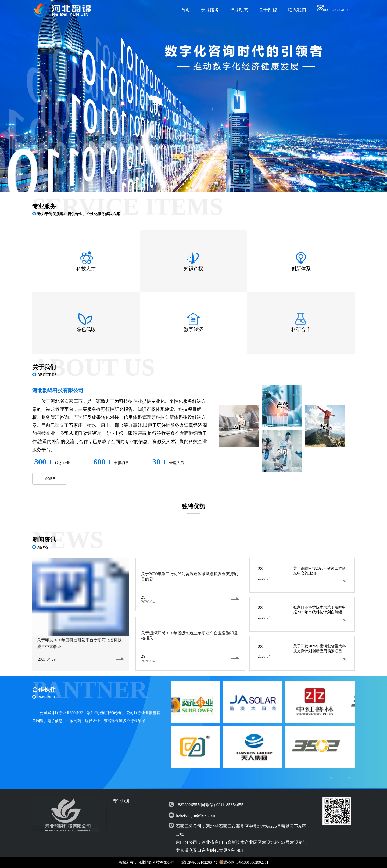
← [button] (333, 777)
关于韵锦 (268, 10)
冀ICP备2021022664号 (199, 862)
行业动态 (239, 10)
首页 (185, 10)
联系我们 (297, 10)
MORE (50, 479)
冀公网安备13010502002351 (246, 862)
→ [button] (347, 777)
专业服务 (210, 10)
